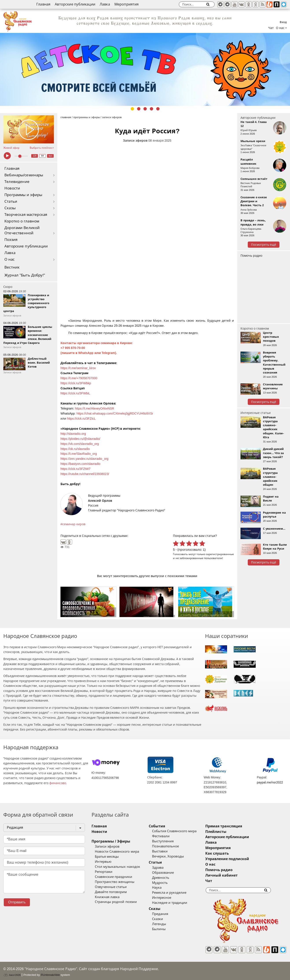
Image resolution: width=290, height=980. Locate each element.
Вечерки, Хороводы (174, 856)
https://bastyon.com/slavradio (80, 464)
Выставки (166, 851)
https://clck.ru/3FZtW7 (75, 469)
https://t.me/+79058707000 (79, 378)
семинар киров (74, 524)
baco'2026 (12, 972)
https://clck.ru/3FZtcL (81, 419)
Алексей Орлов (100, 501)
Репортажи (104, 872)
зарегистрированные (220, 554)
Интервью (103, 862)
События (163, 826)
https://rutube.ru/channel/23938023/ (85, 474)
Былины (165, 929)
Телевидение (17, 182)
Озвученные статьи (111, 887)
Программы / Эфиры (111, 841)
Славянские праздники (114, 877)
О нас (10, 259)
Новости (12, 188)
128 (35, 156)
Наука (163, 888)
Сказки (164, 919)
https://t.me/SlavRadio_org (79, 454)
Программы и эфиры (23, 195)
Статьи (11, 201)
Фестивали (167, 836)
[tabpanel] (145, 69)
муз (50, 156)
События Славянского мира (180, 831)
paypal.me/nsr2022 (270, 782)
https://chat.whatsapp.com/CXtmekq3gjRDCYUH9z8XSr (115, 413)
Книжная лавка (107, 897)
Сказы (10, 208)
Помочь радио (251, 256)
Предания (166, 914)
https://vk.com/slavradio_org (80, 444)
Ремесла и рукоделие (175, 893)
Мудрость (166, 883)
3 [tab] (145, 109)
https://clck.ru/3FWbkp (76, 383)
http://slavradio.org (73, 434)
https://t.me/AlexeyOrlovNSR (94, 408)
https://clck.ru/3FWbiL (75, 393)
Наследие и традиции (176, 903)
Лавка (105, 4)
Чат (271, 28)
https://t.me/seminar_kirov (78, 368)
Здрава (164, 868)
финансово (58, 783)
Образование (169, 873)
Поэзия (11, 240)
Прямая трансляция (236, 826)
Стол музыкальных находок (117, 867)
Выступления (169, 841)
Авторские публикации (75, 4)
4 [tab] (151, 109)
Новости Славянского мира (117, 852)
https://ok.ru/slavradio (75, 449)
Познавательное (172, 846)
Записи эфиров (135, 141)
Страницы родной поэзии (116, 902)
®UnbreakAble (50, 972)
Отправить (17, 902)
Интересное (168, 898)
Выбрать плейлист (42, 148)
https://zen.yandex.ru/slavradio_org (84, 459)
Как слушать (229, 853)
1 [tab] (132, 109)
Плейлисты (228, 832)
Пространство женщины (115, 882)
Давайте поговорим (111, 892)
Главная (43, 4)
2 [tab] (139, 109)
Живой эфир (11, 148)
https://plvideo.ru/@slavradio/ (80, 439)
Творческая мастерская (26, 215)
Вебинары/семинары (24, 175)
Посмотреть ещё (264, 245)
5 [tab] (158, 109)
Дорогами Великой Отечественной (22, 230)
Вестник (12, 267)
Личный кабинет (234, 875)
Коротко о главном (22, 221)
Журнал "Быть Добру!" (25, 275)
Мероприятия (127, 4)
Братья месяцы (107, 857)
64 (43, 156)
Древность (167, 878)
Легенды (165, 924)
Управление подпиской (239, 859)
